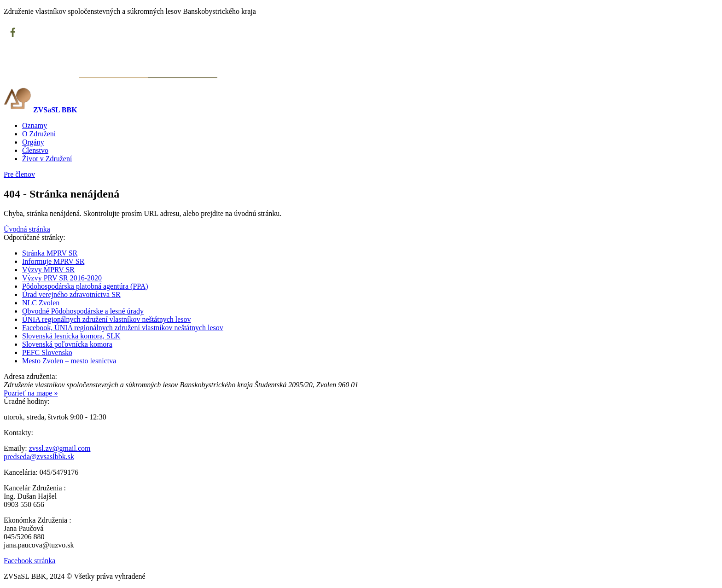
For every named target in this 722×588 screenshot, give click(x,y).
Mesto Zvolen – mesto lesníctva (69, 361)
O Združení (39, 134)
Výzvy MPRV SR (48, 270)
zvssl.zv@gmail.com (60, 448)
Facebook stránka (29, 561)
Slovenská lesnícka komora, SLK (71, 336)
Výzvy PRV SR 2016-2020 (62, 278)
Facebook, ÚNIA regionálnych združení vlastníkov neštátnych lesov (123, 328)
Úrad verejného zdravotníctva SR (71, 294)
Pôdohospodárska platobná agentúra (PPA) (85, 286)
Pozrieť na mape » (31, 393)
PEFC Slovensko (47, 352)
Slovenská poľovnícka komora (67, 344)
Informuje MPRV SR (53, 261)
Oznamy (35, 125)
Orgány (33, 142)
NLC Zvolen (41, 303)
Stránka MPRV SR (50, 253)
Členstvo (35, 150)
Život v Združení (47, 159)
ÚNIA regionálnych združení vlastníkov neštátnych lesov (107, 319)
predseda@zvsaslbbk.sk (39, 457)
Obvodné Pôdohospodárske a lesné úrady (83, 311)
